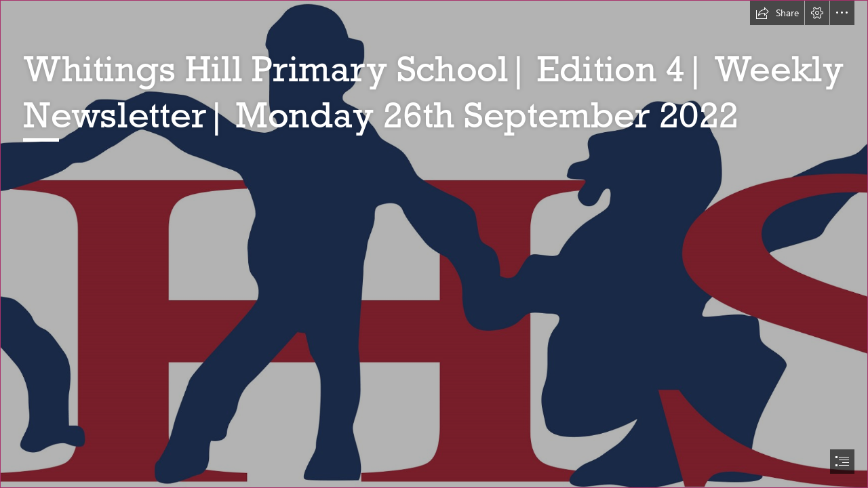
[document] (434, 244)
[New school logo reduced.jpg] (434, 244)
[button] (777, 13)
